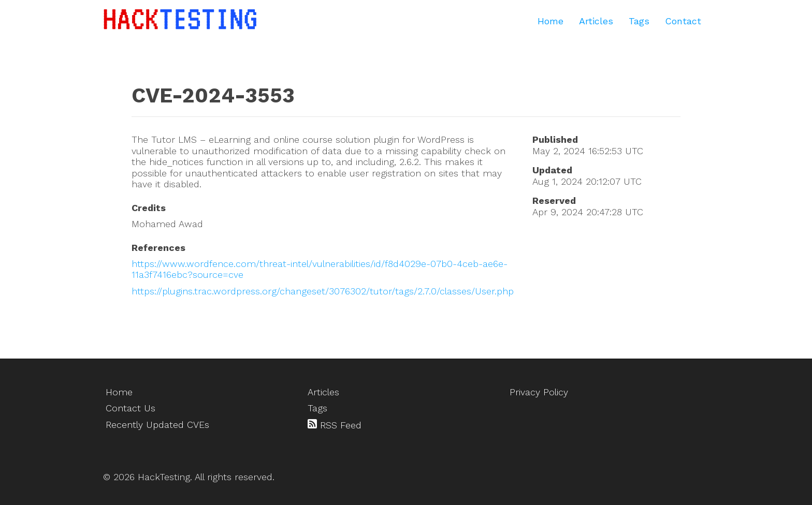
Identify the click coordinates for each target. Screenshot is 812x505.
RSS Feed (335, 425)
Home (550, 21)
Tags (639, 21)
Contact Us (130, 408)
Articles (596, 21)
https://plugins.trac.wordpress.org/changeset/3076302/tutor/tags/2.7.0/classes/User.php (323, 291)
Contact (683, 21)
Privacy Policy (539, 392)
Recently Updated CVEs (157, 425)
